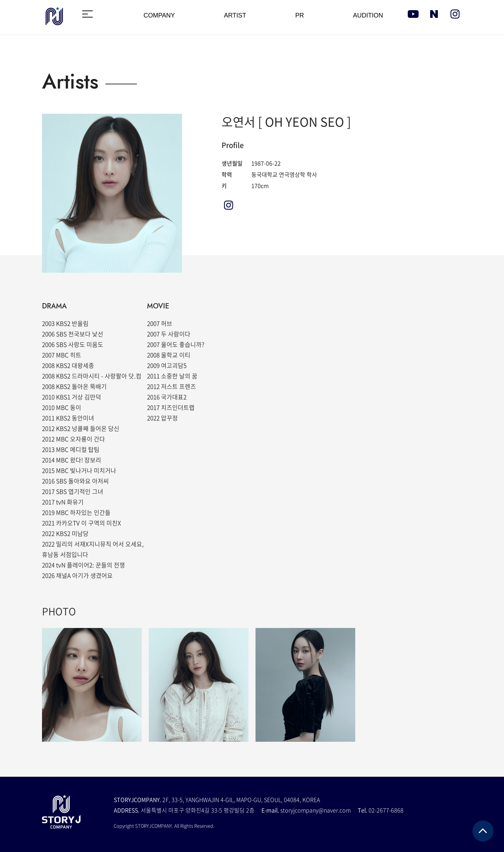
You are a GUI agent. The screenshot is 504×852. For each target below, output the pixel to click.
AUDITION (368, 15)
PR (299, 15)
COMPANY (159, 15)
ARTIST (235, 15)
